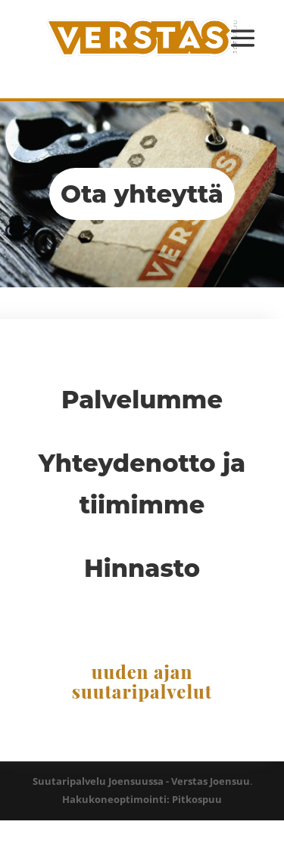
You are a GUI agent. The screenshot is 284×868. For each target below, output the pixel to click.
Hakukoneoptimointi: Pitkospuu (142, 799)
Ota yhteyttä (142, 194)
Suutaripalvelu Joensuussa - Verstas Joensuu (141, 781)
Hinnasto (142, 568)
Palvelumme (142, 400)
